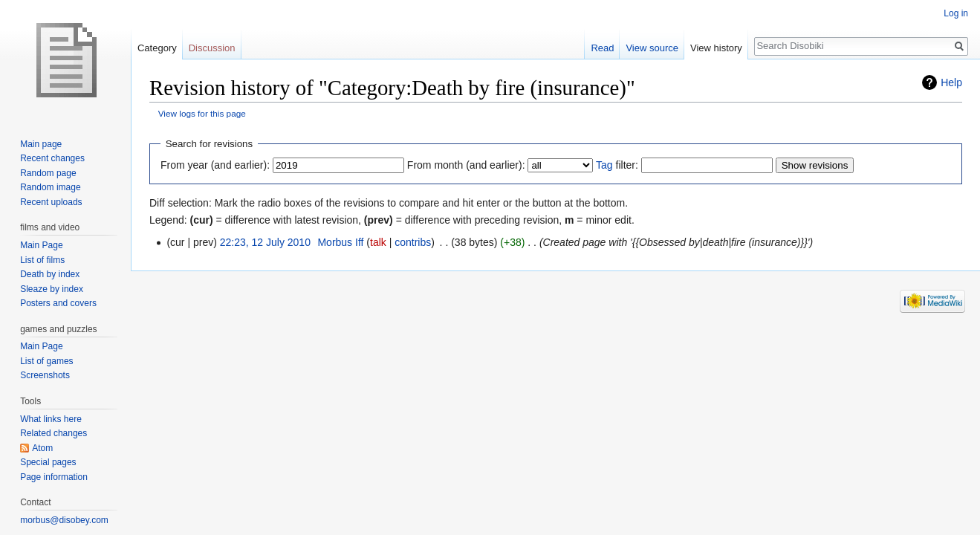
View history (716, 48)
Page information (54, 477)
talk (378, 242)
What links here (51, 419)
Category (157, 48)
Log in (956, 13)
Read (602, 48)
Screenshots (45, 375)
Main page (41, 144)
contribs (413, 242)
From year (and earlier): (215, 165)
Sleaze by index (52, 289)
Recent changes (52, 158)
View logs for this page (202, 113)
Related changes (53, 433)
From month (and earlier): (466, 165)
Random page (48, 173)
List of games (46, 361)
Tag (604, 165)
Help (951, 82)
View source (652, 48)
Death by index (50, 274)
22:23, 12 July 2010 (265, 242)
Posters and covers (58, 303)
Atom (42, 448)
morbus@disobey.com (64, 520)
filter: (617, 165)
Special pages (48, 462)
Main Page (41, 245)
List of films (42, 260)
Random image (50, 187)
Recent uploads (51, 202)
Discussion (212, 48)
